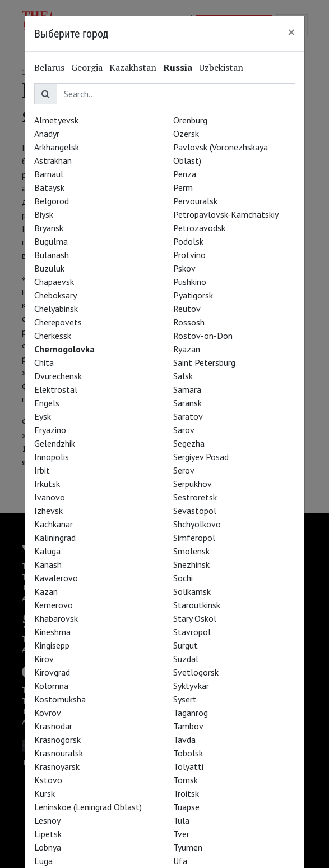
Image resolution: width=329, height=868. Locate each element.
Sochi (183, 578)
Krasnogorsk (57, 740)
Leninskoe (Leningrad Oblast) (88, 807)
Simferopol (194, 538)
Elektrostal (56, 389)
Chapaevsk (54, 282)
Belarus (49, 67)
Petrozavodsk (199, 228)
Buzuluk (49, 268)
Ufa (180, 861)
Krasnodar (53, 726)
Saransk (187, 403)
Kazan (46, 591)
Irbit (42, 470)
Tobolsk (188, 753)
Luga (43, 861)
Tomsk (186, 780)
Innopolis (52, 457)
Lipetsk (48, 834)
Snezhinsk (191, 564)
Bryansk (49, 228)
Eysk (43, 416)
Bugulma (51, 241)
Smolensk (191, 551)
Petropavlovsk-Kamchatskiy (226, 214)
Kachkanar (54, 524)
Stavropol (192, 632)
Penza (185, 174)
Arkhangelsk (57, 147)
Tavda (184, 740)
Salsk (183, 376)
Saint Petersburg (204, 362)
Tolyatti (188, 766)
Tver (181, 834)
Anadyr (47, 134)
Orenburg (190, 120)
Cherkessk (53, 336)
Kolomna (51, 686)
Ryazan (187, 349)
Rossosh (189, 322)
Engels (47, 403)
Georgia (87, 67)
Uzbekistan (221, 67)
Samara (187, 389)
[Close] (291, 32)
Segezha (189, 443)
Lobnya (48, 847)
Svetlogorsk (196, 672)
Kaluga (47, 551)
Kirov (44, 659)
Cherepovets (58, 322)
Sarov (184, 430)
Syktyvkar (191, 686)
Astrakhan (53, 160)
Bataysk (49, 187)
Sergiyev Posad (201, 457)
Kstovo (48, 780)
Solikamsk (192, 591)
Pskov (184, 268)
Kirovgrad (52, 672)
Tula (181, 820)
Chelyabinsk (56, 309)
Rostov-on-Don (203, 336)
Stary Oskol (195, 618)
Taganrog (191, 713)
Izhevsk (48, 511)
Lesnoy (47, 820)
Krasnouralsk (59, 753)
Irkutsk (47, 484)
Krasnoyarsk (57, 766)
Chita (44, 362)
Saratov (188, 416)
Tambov (188, 726)
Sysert (185, 699)
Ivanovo (50, 497)
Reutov (187, 309)
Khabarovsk (56, 618)
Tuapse (186, 807)
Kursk (45, 793)
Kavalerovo (56, 578)
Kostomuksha (60, 699)
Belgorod (52, 201)
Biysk (44, 214)
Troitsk (186, 793)
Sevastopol (195, 511)
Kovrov (48, 713)
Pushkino (190, 282)
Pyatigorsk (193, 295)
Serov (184, 470)
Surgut (186, 645)
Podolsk (188, 241)
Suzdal (186, 659)
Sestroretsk (195, 497)
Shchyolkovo (197, 524)
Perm (183, 187)
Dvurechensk (58, 376)
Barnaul (49, 174)
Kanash (48, 564)
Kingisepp (52, 645)
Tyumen (188, 847)
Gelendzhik (55, 443)
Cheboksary (55, 295)
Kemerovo (54, 605)
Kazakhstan (133, 67)
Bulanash (52, 255)
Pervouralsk (195, 201)
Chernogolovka (64, 349)
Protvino (189, 255)
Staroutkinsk (197, 605)
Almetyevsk (56, 120)
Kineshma (52, 632)
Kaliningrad (55, 538)
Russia (178, 67)
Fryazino (50, 430)
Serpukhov (193, 484)
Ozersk (186, 134)
